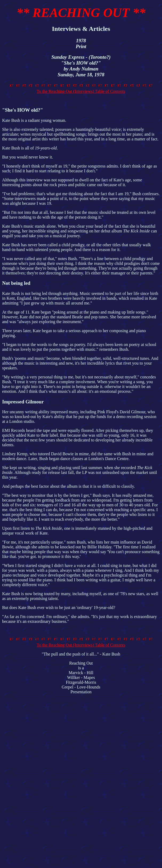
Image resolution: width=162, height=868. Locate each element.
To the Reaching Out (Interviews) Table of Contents (82, 89)
